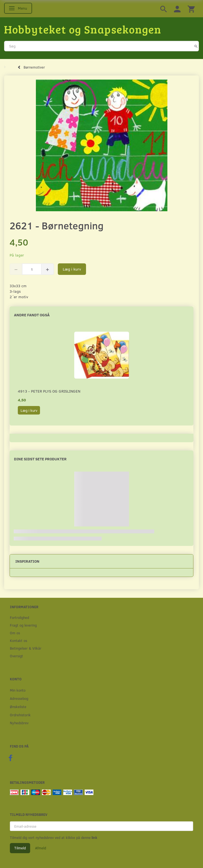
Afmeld (41, 848)
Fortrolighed (19, 617)
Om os (15, 633)
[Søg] (196, 46)
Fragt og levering (23, 625)
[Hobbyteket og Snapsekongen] (83, 29)
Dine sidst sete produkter (40, 459)
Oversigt (16, 656)
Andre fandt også (32, 315)
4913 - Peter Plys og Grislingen (49, 391)
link (94, 838)
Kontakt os (18, 640)
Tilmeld (20, 848)
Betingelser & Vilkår (26, 648)
